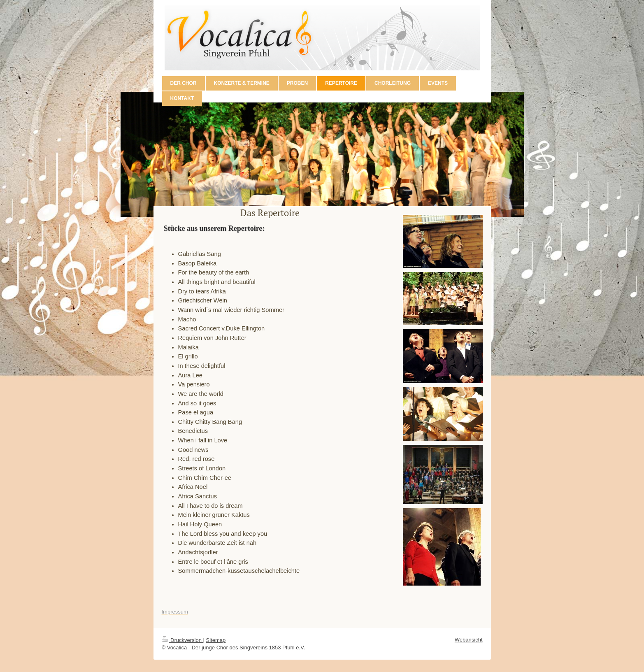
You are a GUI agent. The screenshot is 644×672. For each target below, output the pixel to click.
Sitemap (216, 640)
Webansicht (469, 640)
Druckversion (183, 640)
